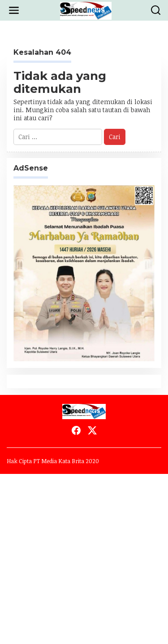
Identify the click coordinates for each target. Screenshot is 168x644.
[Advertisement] (84, 558)
